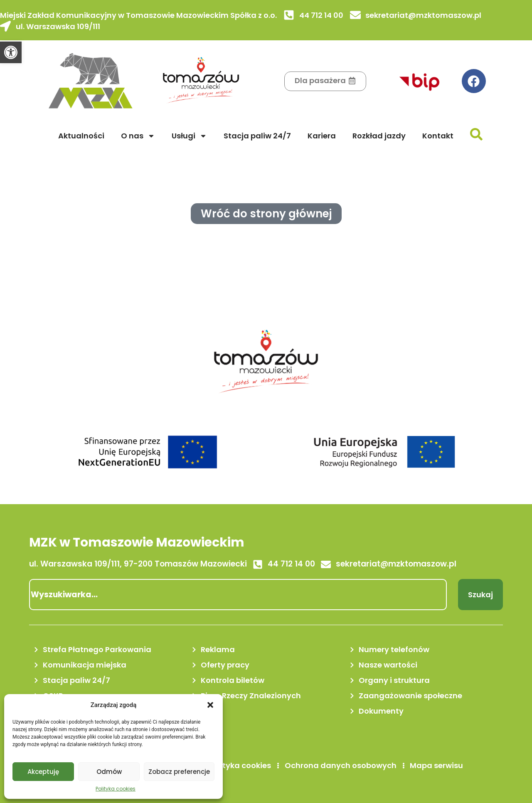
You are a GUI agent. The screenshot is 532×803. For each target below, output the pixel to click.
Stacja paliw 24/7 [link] (257, 136)
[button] (210, 705)
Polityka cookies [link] (116, 789)
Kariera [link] (322, 136)
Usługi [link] (189, 136)
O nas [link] (138, 136)
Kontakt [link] (438, 136)
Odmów (109, 772)
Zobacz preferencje (179, 772)
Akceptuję (43, 772)
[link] (11, 52)
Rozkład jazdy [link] (379, 136)
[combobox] (238, 595)
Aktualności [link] (81, 136)
